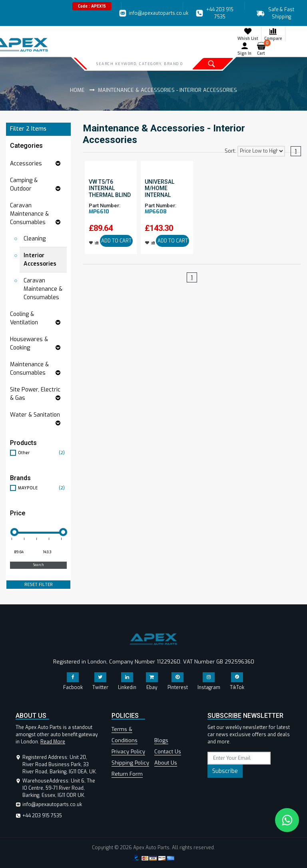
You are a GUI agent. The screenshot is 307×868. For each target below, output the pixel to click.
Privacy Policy (128, 752)
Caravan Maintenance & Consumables (43, 289)
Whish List (248, 34)
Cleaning (35, 239)
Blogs (161, 740)
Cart (263, 49)
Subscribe (225, 771)
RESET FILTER (39, 585)
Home (77, 90)
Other (42, 453)
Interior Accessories (40, 260)
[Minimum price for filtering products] (24, 552)
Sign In (244, 49)
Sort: (230, 151)
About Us (166, 763)
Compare (273, 34)
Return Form (127, 774)
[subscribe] (239, 758)
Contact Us (168, 752)
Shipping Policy (130, 763)
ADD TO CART (116, 241)
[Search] (139, 64)
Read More (53, 742)
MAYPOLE (42, 488)
